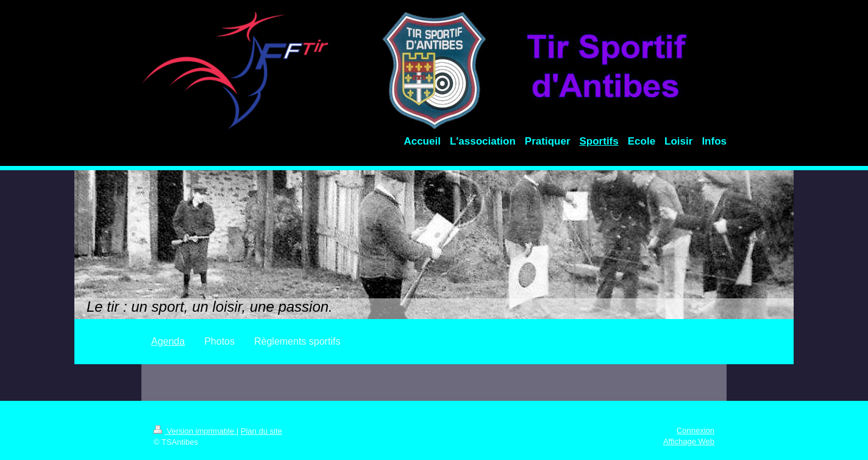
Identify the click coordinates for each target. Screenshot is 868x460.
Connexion (695, 430)
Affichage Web (689, 441)
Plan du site (261, 431)
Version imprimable (195, 431)
